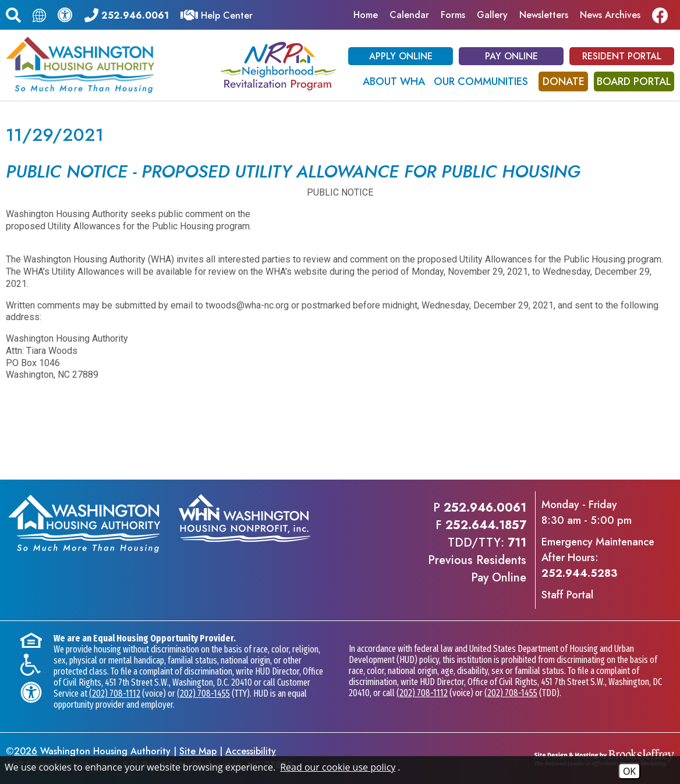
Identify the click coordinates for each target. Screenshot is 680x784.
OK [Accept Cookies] (629, 771)
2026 (26, 751)
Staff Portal (567, 595)
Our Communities (481, 81)
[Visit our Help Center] (217, 14)
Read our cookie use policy (338, 767)
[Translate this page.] (39, 15)
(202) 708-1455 (203, 693)
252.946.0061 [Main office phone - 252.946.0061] (485, 508)
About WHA (394, 81)
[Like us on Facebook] (663, 15)
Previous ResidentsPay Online (477, 569)
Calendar (409, 15)
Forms (453, 15)
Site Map (198, 751)
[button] (13, 14)
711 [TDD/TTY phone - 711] (517, 543)
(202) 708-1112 (115, 693)
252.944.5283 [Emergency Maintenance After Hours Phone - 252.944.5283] (579, 573)
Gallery (492, 15)
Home (366, 15)
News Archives (610, 15)
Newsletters (544, 15)
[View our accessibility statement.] (65, 15)
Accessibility (251, 751)
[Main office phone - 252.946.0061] (127, 14)
